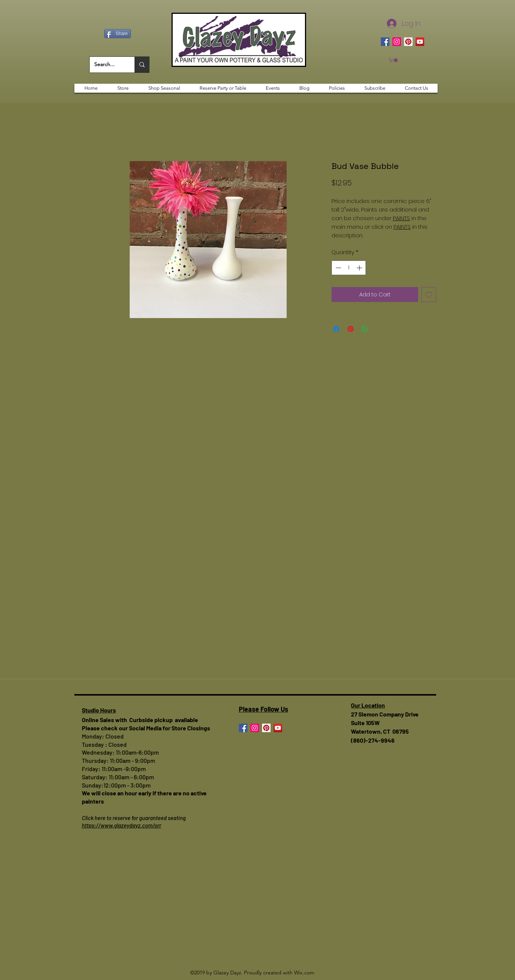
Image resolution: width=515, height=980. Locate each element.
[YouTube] (420, 42)
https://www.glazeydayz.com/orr (121, 825)
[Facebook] (385, 42)
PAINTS (401, 218)
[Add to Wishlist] (429, 295)
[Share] (118, 34)
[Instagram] (397, 42)
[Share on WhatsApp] (365, 329)
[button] (393, 60)
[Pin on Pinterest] (351, 329)
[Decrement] (338, 268)
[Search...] (107, 65)
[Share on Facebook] (336, 329)
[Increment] (360, 268)
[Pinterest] (408, 42)
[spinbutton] (349, 268)
